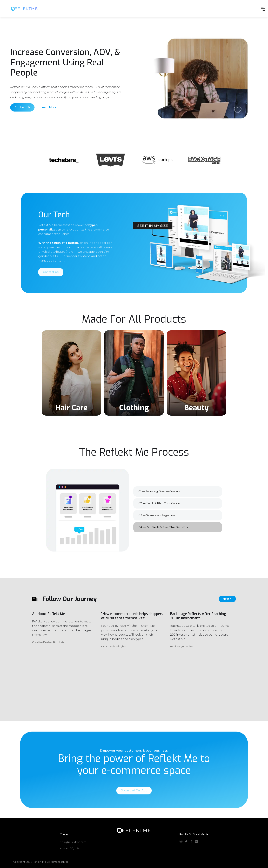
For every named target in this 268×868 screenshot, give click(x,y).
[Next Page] (227, 599)
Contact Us (22, 107)
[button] (263, 9)
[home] (24, 9)
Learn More (48, 107)
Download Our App (134, 800)
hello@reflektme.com (73, 842)
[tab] (178, 491)
